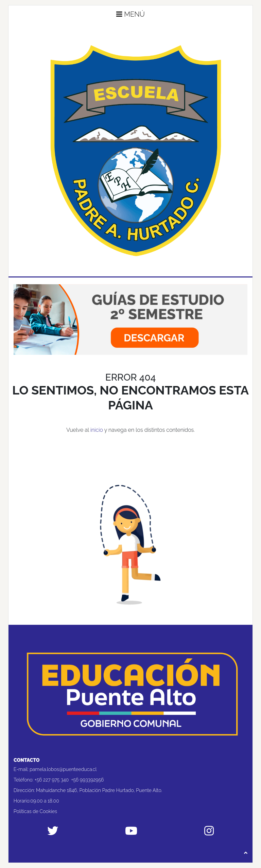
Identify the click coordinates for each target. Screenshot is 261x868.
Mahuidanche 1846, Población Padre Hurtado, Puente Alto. (99, 790)
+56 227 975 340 (52, 780)
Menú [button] (130, 14)
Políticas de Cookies (35, 811)
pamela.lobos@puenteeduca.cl (63, 769)
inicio (97, 430)
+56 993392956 (87, 780)
